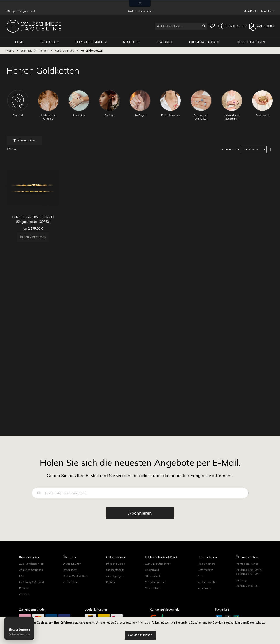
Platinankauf (153, 588)
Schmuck (52, 42)
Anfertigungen (115, 576)
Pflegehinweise (115, 564)
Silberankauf (153, 576)
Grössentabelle (115, 570)
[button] (231, 26)
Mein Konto (251, 11)
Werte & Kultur (72, 564)
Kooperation (70, 582)
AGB (200, 576)
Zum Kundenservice (31, 564)
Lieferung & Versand (31, 582)
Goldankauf (152, 570)
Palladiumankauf (155, 582)
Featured (166, 42)
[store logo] (34, 26)
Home (11, 51)
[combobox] (181, 26)
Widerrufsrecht (207, 582)
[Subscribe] (140, 513)
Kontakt (24, 594)
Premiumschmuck (92, 42)
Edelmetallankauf (205, 42)
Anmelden (267, 11)
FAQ (22, 576)
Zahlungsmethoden (31, 570)
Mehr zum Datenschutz (249, 623)
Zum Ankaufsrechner (158, 564)
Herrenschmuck (65, 51)
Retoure (24, 588)
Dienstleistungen (251, 42)
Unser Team (70, 570)
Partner (111, 582)
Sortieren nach (230, 150)
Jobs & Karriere (206, 564)
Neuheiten (134, 42)
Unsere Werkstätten (75, 576)
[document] (140, 630)
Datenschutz (205, 570)
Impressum (204, 588)
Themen (43, 51)
